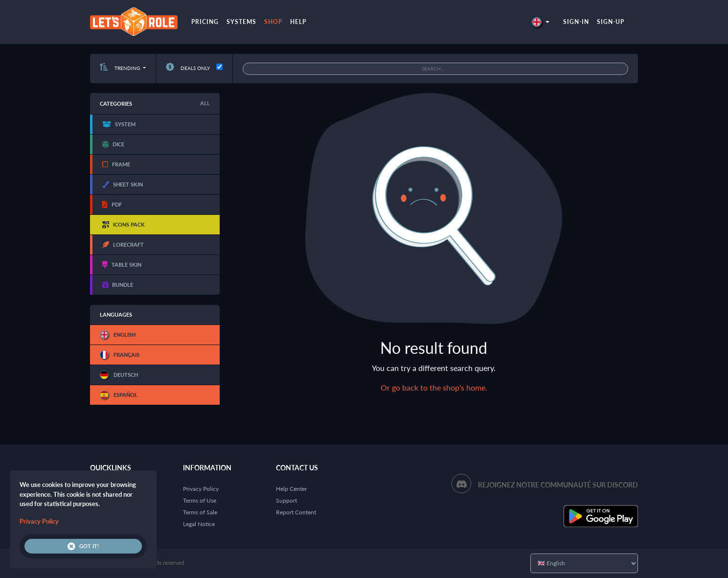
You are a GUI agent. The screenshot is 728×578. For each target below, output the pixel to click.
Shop (273, 22)
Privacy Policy (201, 489)
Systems (241, 22)
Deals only (188, 68)
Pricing (205, 22)
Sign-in (576, 22)
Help (298, 22)
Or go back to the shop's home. (434, 387)
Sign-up (611, 22)
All (205, 103)
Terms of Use (200, 500)
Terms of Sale (200, 512)
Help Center (291, 489)
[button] (541, 22)
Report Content (296, 512)
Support (286, 500)
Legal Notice (199, 524)
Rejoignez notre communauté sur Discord (558, 485)
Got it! (83, 546)
